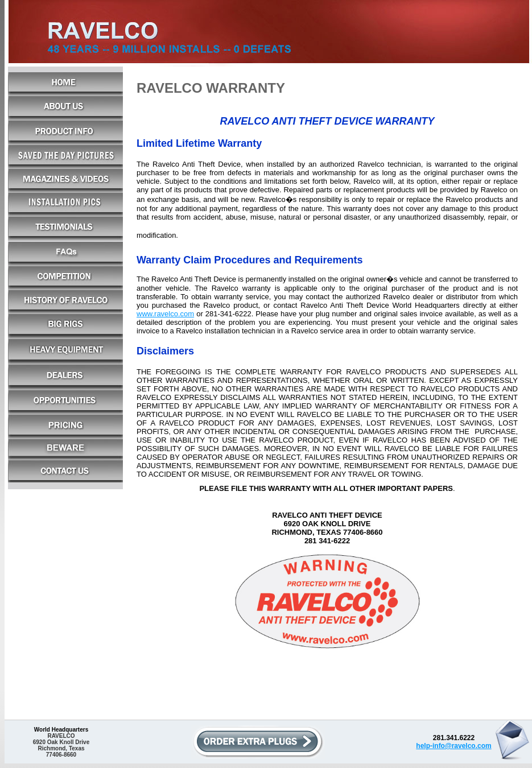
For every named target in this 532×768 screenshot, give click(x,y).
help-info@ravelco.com (453, 746)
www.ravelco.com (165, 314)
